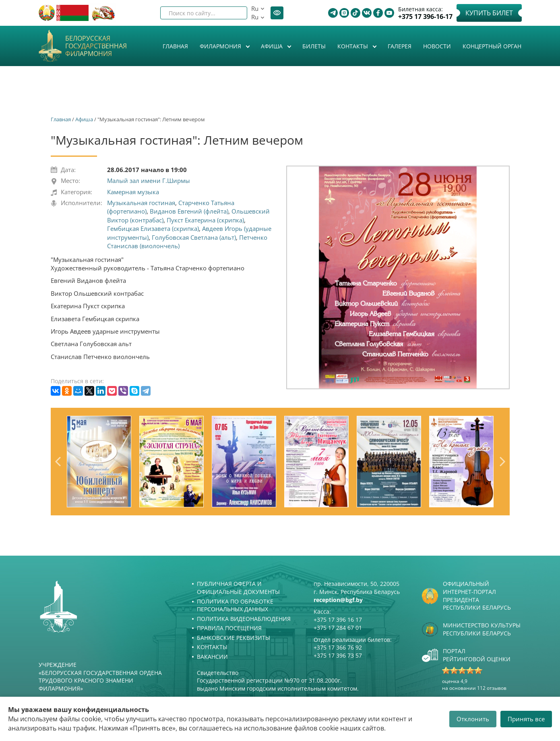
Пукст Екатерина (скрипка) (205, 220)
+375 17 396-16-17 (425, 17)
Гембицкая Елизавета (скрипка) (153, 228)
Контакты (353, 46)
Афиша (273, 46)
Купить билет (489, 13)
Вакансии (212, 657)
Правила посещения (229, 628)
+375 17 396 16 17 (338, 620)
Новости (437, 46)
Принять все (526, 719)
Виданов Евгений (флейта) (189, 211)
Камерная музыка (133, 192)
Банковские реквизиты (234, 638)
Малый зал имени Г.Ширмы (149, 181)
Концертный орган (492, 46)
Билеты (314, 46)
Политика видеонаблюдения (244, 619)
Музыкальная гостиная (141, 203)
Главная (175, 46)
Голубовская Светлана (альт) (194, 237)
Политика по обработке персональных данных (235, 605)
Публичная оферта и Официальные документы (238, 588)
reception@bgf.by (338, 600)
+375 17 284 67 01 (338, 628)
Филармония (221, 46)
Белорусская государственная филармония (96, 46)
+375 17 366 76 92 (338, 647)
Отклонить (473, 719)
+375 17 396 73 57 (338, 655)
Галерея (400, 46)
